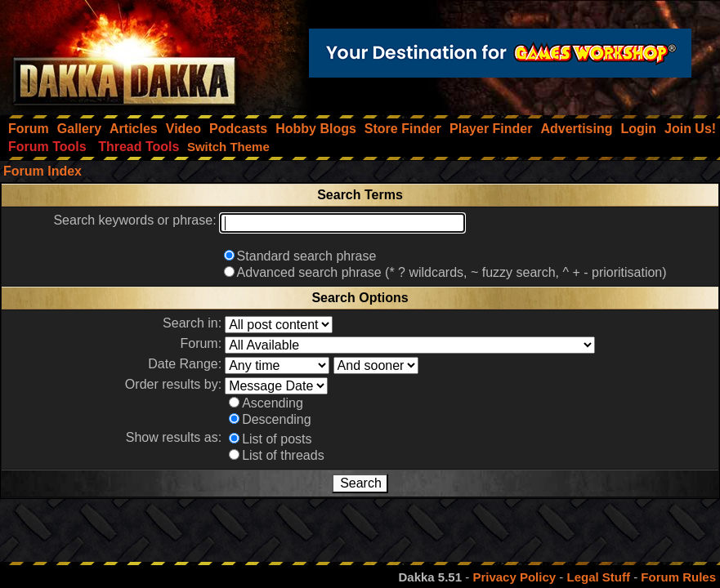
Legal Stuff (598, 577)
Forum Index (42, 171)
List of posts (277, 439)
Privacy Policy (514, 577)
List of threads (283, 455)
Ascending (273, 403)
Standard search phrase (307, 256)
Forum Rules (678, 577)
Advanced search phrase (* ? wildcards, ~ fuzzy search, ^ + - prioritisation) (452, 272)
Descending (277, 419)
